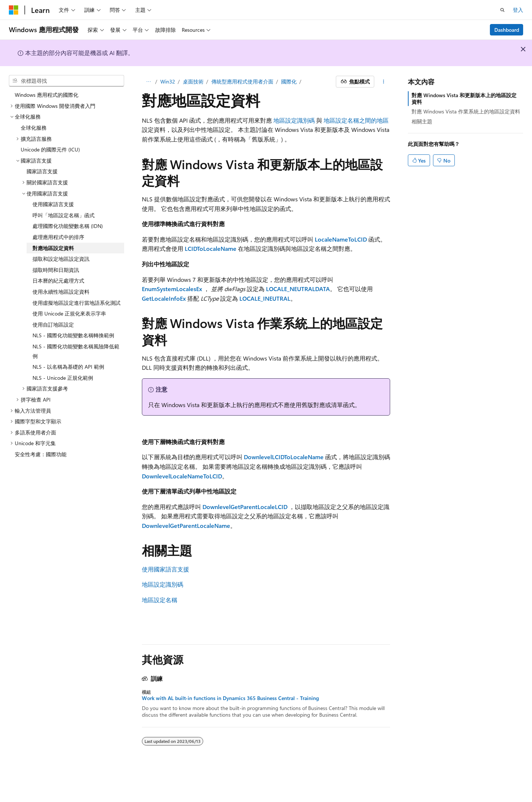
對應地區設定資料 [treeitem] (53, 248)
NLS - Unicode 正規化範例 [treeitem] (63, 378)
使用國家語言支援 (166, 569)
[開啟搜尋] (502, 10)
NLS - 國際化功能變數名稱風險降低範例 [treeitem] (76, 351)
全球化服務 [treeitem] (34, 128)
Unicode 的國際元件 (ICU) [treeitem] (50, 149)
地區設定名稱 (160, 600)
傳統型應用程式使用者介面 (242, 81)
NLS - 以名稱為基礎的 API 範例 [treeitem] (68, 367)
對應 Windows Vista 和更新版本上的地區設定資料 (464, 98)
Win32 (168, 81)
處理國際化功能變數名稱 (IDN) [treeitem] (68, 226)
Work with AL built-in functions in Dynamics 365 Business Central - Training (230, 698)
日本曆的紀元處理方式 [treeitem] (58, 281)
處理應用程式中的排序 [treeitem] (58, 237)
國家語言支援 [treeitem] (42, 171)
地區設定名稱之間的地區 (356, 120)
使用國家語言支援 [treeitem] (53, 204)
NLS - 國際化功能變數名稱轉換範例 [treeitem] (73, 335)
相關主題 (422, 121)
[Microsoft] (14, 10)
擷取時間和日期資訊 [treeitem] (56, 270)
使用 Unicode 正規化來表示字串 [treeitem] (69, 313)
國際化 (289, 81)
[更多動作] (384, 82)
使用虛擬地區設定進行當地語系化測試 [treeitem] (76, 303)
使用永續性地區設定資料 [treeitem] (61, 292)
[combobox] (66, 81)
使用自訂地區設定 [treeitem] (53, 325)
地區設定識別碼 (294, 120)
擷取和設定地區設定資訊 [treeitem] (61, 259)
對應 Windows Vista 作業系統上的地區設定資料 (466, 111)
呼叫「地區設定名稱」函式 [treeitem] (64, 215)
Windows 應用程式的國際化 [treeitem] (47, 95)
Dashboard (507, 30)
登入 (518, 10)
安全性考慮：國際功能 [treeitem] (41, 454)
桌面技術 (193, 81)
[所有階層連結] (148, 82)
